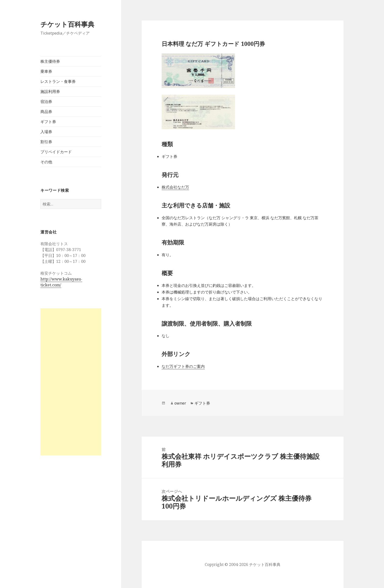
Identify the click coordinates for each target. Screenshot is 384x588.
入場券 (46, 132)
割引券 (46, 142)
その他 (46, 162)
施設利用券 (50, 91)
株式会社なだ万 (175, 187)
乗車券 (46, 71)
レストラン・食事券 (58, 81)
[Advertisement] (71, 382)
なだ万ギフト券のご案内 (183, 366)
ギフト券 (48, 122)
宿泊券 (46, 102)
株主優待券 (50, 61)
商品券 (46, 112)
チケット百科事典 (67, 24)
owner (180, 403)
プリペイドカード (56, 152)
